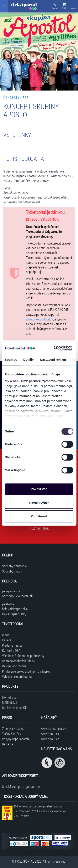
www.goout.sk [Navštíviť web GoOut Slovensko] (50, 734)
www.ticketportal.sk (38, 319)
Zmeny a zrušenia (13, 728)
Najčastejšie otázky (14, 614)
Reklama (7, 744)
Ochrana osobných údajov (19, 661)
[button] (64, 7)
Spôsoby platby (12, 571)
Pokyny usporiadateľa (16, 739)
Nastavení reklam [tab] (53, 359)
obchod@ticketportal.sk (17, 596)
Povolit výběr (39, 503)
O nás (6, 635)
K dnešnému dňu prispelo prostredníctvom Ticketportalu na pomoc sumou (41, 811)
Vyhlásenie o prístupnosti (18, 676)
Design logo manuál (15, 666)
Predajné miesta (12, 645)
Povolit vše (39, 489)
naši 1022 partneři (27, 381)
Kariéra (7, 640)
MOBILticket (10, 702)
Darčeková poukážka (15, 708)
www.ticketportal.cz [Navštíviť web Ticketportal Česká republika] (53, 728)
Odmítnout (39, 516)
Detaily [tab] (28, 359)
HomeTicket (10, 697)
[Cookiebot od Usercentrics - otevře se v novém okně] (54, 348)
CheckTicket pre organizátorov (21, 787)
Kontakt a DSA (11, 650)
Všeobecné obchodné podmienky (23, 656)
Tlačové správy (12, 734)
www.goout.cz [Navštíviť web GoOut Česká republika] (50, 739)
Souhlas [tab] (11, 359)
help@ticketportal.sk (15, 609)
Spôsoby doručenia (14, 566)
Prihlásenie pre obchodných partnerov (26, 671)
